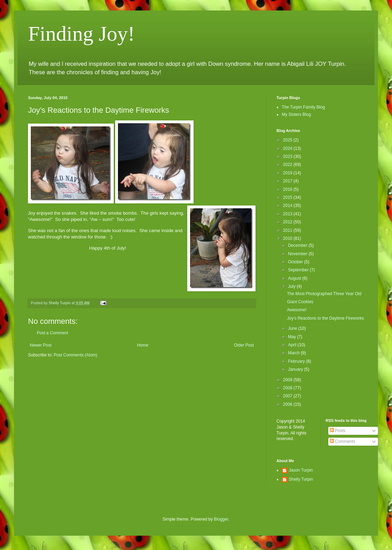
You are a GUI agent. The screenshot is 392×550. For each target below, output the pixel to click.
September (299, 270)
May (293, 337)
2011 (288, 230)
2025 (288, 140)
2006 (288, 404)
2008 (288, 388)
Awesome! (297, 310)
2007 (288, 396)
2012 (288, 222)
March (295, 353)
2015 (288, 197)
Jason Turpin (301, 470)
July (292, 286)
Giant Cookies (300, 302)
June (293, 328)
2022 (288, 165)
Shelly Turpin (301, 479)
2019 (288, 173)
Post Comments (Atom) (75, 355)
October (296, 262)
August (295, 278)
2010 (288, 238)
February (297, 361)
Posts (338, 431)
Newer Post (41, 345)
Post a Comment (52, 333)
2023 (288, 156)
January (296, 369)
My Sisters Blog (296, 114)
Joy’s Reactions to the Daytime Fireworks (325, 318)
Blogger (221, 519)
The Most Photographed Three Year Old (324, 294)
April (293, 345)
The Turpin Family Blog (303, 107)
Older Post (244, 345)
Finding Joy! (81, 34)
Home (143, 345)
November (298, 254)
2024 (288, 148)
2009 (288, 380)
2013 (288, 214)
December (298, 245)
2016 (288, 189)
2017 (288, 181)
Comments (342, 441)
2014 (288, 206)
